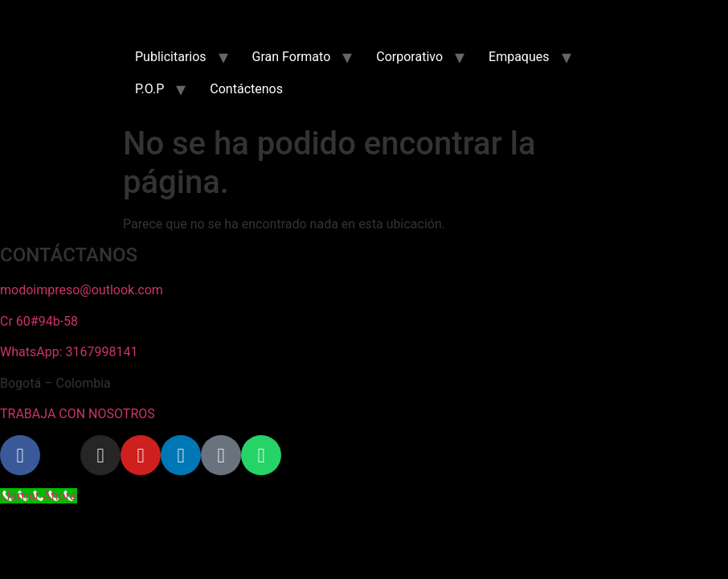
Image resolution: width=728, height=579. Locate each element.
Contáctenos (246, 89)
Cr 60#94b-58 (39, 321)
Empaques (519, 57)
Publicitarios (171, 57)
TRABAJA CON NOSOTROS (78, 414)
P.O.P (149, 89)
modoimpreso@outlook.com (82, 290)
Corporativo (409, 57)
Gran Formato (292, 57)
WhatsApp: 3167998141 (69, 352)
